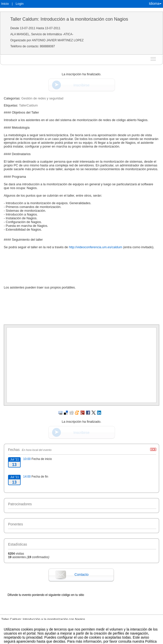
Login (19, 4)
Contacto (81, 575)
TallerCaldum (28, 105)
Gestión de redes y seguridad (42, 98)
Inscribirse (81, 85)
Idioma (155, 4)
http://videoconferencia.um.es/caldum (96, 247)
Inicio (5, 4)
